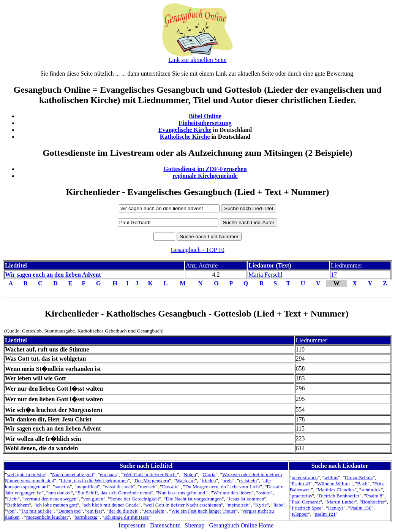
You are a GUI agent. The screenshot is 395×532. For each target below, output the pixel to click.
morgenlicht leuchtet (47, 517)
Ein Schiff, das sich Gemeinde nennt (114, 493)
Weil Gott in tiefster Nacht (150, 474)
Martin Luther (341, 502)
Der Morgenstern (152, 481)
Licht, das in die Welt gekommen (94, 481)
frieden (209, 481)
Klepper (300, 514)
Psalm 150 (361, 508)
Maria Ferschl (265, 275)
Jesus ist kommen (246, 499)
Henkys (336, 508)
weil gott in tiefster (26, 474)
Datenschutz (165, 525)
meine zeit (238, 505)
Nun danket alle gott (73, 474)
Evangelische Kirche (185, 130)
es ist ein (248, 481)
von (11, 511)
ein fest (95, 511)
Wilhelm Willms (334, 484)
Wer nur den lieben (232, 493)
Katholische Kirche (185, 137)
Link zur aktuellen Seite (197, 60)
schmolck (371, 490)
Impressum (132, 525)
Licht (12, 499)
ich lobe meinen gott (56, 505)
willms (331, 477)
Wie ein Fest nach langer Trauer (203, 511)
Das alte (170, 487)
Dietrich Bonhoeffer (339, 496)
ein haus (108, 474)
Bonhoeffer (373, 502)
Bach (362, 484)
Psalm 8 (374, 496)
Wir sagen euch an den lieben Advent (53, 275)
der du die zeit (123, 511)
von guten (93, 499)
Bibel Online (205, 116)
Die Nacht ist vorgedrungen (194, 499)
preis (228, 481)
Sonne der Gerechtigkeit (134, 499)
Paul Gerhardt (306, 502)
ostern (265, 493)
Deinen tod (69, 511)
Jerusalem (154, 511)
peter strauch (305, 477)
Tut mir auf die (36, 511)
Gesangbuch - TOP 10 (197, 250)
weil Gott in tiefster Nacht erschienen (183, 505)
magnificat (87, 487)
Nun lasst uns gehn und (182, 493)
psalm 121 (325, 514)
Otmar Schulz (359, 477)
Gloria (209, 474)
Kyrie (261, 505)
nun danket (59, 493)
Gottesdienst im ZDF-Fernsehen (205, 169)
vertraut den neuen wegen (50, 499)
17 (334, 275)
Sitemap (194, 525)
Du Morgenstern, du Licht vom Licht (222, 487)
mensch (148, 487)
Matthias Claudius (336, 490)
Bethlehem (18, 505)
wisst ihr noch (119, 487)
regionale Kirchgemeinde (205, 176)
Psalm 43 (301, 484)
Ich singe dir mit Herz (127, 517)
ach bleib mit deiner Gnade (111, 505)
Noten (190, 474)
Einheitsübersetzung (205, 123)
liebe (278, 505)
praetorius (302, 496)
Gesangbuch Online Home (241, 525)
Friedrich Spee (307, 508)
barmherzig (86, 517)
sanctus (62, 487)
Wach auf (185, 481)
